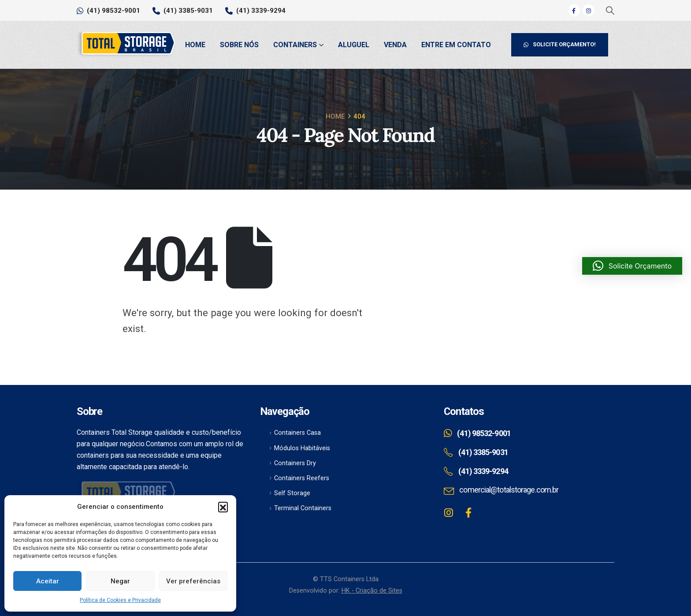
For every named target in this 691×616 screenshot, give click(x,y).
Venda (395, 45)
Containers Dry (295, 463)
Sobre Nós (239, 45)
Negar (120, 581)
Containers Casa (297, 433)
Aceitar (48, 581)
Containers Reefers (302, 478)
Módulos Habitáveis (302, 448)
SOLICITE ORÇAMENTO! (560, 44)
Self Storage (292, 493)
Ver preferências (193, 581)
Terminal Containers (303, 508)
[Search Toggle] (610, 11)
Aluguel (354, 45)
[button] (223, 507)
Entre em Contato (456, 45)
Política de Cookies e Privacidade (120, 600)
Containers (295, 45)
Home (195, 45)
